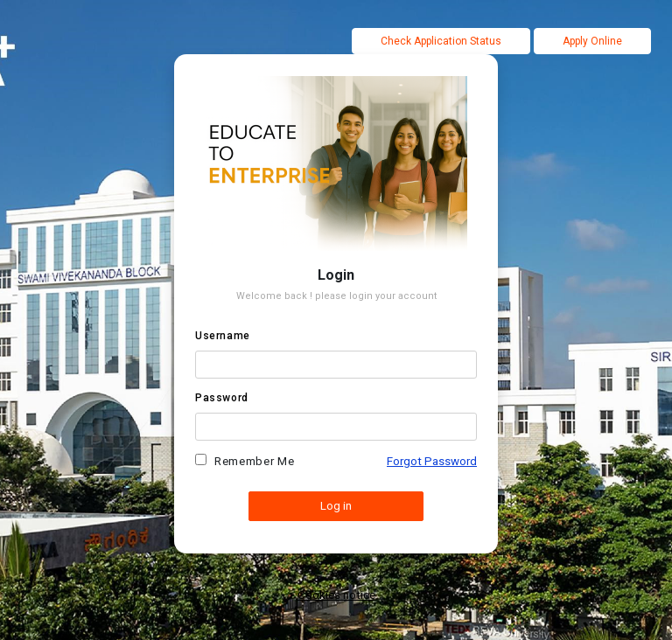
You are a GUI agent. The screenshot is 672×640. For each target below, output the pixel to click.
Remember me (254, 461)
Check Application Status (441, 41)
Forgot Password (432, 461)
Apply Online (592, 41)
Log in (336, 506)
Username (223, 336)
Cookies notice (336, 595)
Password (222, 398)
